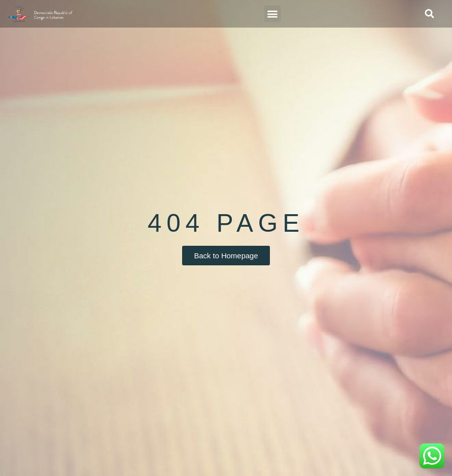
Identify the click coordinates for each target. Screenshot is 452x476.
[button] (273, 14)
